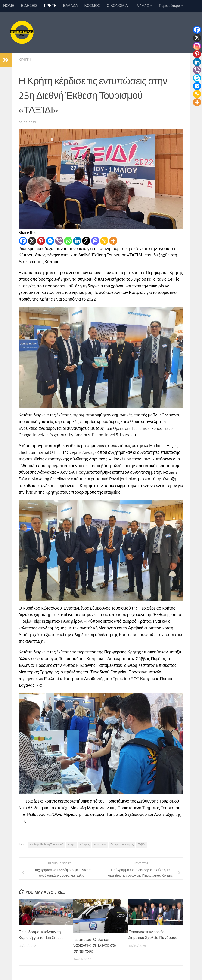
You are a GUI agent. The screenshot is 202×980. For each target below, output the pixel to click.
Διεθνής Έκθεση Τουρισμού (47, 845)
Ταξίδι (141, 845)
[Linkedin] (77, 241)
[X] (32, 241)
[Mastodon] (95, 241)
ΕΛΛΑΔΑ (71, 6)
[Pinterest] (41, 241)
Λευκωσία (100, 845)
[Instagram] (197, 46)
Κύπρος (85, 845)
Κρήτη (72, 845)
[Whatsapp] (68, 241)
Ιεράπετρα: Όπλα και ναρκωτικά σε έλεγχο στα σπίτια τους (95, 945)
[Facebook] (23, 241)
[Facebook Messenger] (50, 241)
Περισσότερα (170, 6)
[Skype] (197, 78)
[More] (113, 241)
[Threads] (86, 241)
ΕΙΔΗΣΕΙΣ (29, 6)
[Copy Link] (104, 241)
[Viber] (59, 241)
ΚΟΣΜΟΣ (92, 6)
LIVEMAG (142, 6)
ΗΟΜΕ (9, 6)
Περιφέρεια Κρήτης (122, 845)
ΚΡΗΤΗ (50, 6)
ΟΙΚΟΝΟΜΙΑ (117, 6)
